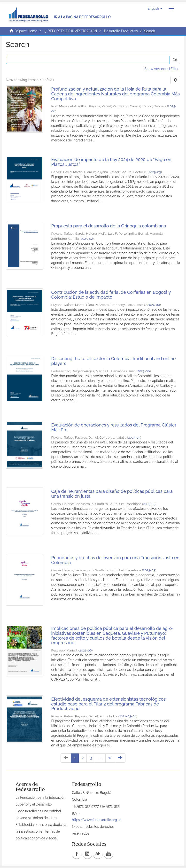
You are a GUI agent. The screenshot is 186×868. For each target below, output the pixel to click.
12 (110, 758)
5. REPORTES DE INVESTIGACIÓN (71, 31)
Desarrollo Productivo (121, 31)
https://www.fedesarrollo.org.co (97, 820)
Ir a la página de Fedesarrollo (82, 17)
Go (175, 60)
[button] (155, 8)
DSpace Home (26, 31)
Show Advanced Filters (162, 69)
